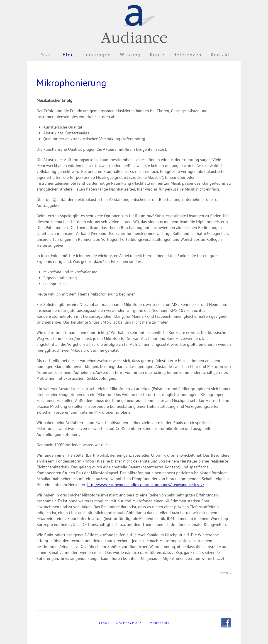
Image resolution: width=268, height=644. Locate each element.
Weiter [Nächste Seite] (226, 573)
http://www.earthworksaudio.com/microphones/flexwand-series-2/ (146, 485)
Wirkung (130, 55)
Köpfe (157, 55)
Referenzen (188, 55)
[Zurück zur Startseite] (134, 24)
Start (47, 55)
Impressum (159, 623)
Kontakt (220, 55)
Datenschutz (129, 623)
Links (104, 623)
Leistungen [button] (97, 55)
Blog (68, 55)
